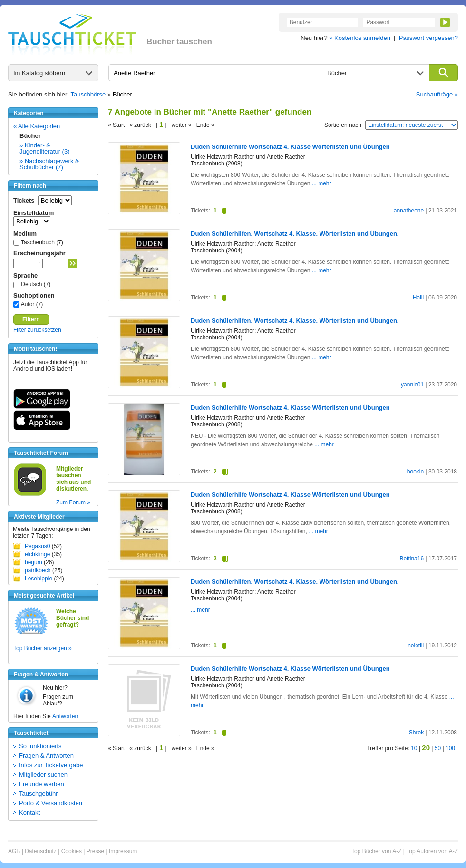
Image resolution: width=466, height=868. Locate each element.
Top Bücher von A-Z (376, 851)
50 (438, 748)
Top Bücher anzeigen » (43, 648)
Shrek (416, 733)
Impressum (123, 851)
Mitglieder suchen (43, 775)
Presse (95, 851)
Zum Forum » (73, 502)
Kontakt (29, 813)
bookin (415, 472)
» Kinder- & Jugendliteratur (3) (45, 148)
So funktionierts (40, 746)
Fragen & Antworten (46, 756)
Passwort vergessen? (428, 38)
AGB (14, 851)
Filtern (31, 319)
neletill (416, 646)
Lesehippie (39, 579)
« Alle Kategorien (37, 126)
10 (414, 748)
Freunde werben (42, 784)
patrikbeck (38, 570)
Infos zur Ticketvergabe (51, 765)
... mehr (322, 183)
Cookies (72, 851)
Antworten (65, 716)
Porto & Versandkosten (51, 803)
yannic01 (412, 385)
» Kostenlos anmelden (360, 38)
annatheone (409, 211)
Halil (418, 298)
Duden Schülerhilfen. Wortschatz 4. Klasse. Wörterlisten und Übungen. (295, 234)
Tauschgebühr (39, 794)
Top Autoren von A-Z (432, 851)
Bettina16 (412, 559)
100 (450, 748)
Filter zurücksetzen (37, 330)
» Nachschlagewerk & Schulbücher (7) (49, 164)
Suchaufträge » (437, 94)
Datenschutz (41, 851)
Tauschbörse (88, 94)
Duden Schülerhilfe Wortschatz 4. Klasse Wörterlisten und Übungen (290, 147)
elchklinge (37, 554)
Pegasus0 (37, 546)
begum (34, 562)
